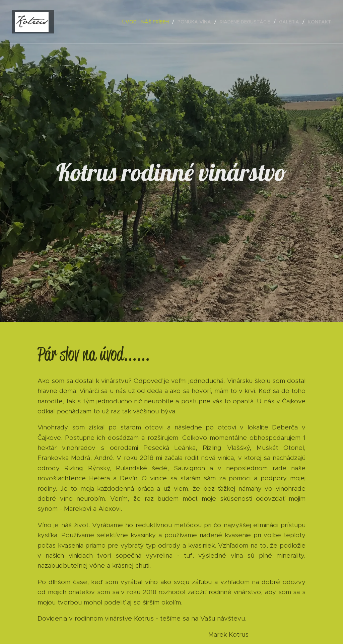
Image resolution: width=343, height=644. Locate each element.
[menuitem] (147, 22)
